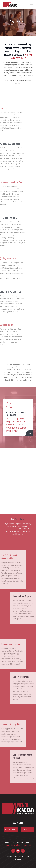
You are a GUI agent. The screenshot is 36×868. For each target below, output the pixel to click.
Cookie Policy (12, 856)
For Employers (28, 829)
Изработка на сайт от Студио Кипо (18, 845)
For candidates (11, 829)
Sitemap (18, 859)
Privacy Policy (24, 856)
